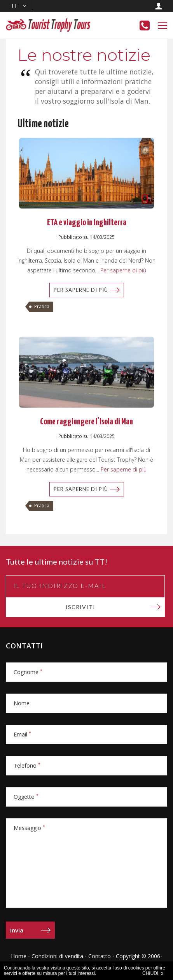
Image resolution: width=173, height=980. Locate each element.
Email (22, 734)
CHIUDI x (153, 973)
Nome (22, 703)
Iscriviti (80, 607)
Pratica (42, 306)
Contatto (100, 956)
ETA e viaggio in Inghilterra (87, 223)
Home (19, 956)
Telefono (27, 765)
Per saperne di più (122, 270)
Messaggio (29, 828)
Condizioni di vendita (57, 956)
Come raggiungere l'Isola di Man (86, 422)
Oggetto (26, 797)
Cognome (28, 672)
